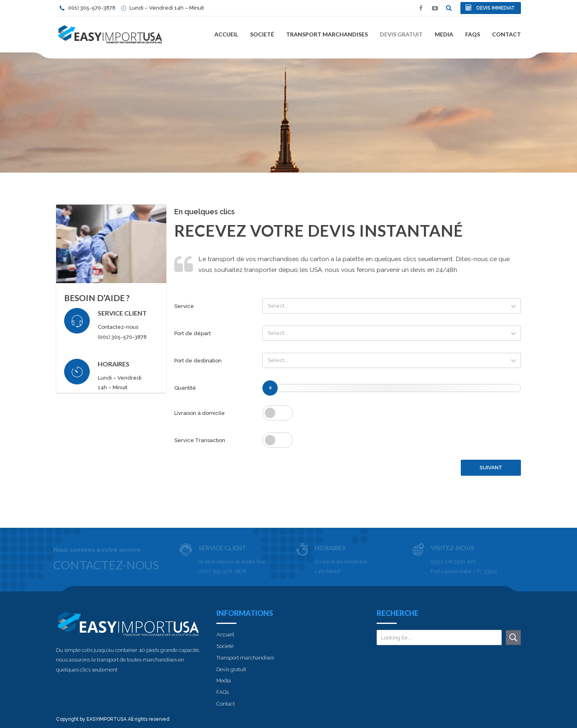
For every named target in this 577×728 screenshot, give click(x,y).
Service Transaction (200, 440)
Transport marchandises (327, 34)
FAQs (473, 34)
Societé (262, 34)
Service (184, 306)
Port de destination (198, 361)
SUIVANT (491, 468)
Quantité (185, 388)
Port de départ (193, 333)
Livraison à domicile (200, 413)
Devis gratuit (401, 34)
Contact (506, 34)
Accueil (226, 34)
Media (444, 34)
